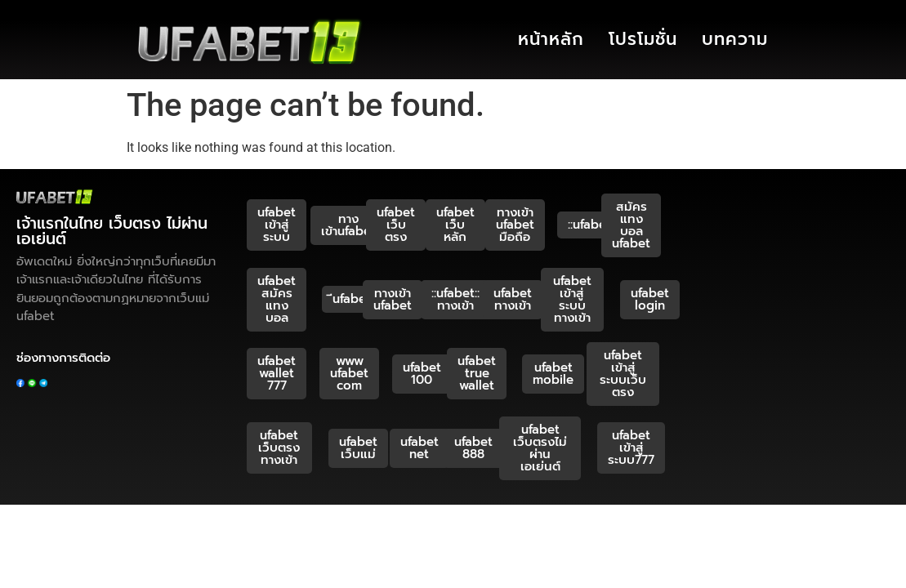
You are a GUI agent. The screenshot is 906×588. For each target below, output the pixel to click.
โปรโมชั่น (643, 39)
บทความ (735, 39)
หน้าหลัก (551, 39)
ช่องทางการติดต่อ (63, 358)
